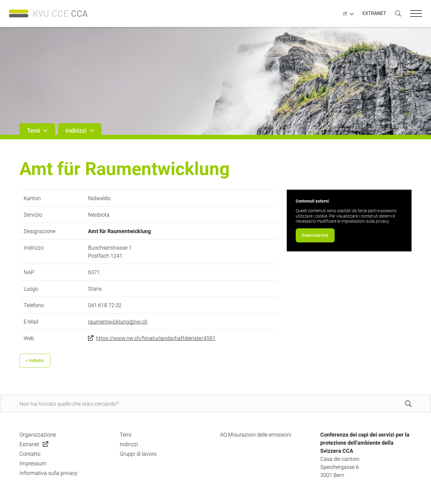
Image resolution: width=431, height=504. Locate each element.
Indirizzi (129, 444)
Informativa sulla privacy (48, 473)
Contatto (30, 454)
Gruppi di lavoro (138, 454)
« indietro (35, 360)
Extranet (29, 444)
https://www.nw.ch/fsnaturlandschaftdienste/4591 (156, 338)
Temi (126, 435)
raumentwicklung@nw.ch (118, 322)
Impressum (33, 463)
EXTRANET (374, 13)
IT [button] (345, 14)
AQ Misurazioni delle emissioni (256, 435)
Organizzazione (38, 435)
